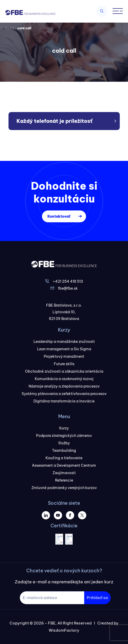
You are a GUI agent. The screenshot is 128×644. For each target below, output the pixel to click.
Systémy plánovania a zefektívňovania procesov (64, 394)
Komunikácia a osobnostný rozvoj (64, 379)
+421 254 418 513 (68, 281)
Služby (64, 443)
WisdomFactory (64, 630)
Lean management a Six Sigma (64, 349)
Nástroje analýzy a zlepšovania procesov (64, 386)
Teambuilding (64, 450)
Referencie (64, 480)
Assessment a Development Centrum (64, 465)
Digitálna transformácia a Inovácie (64, 401)
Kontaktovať (59, 216)
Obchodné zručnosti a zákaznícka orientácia (64, 371)
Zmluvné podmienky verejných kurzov (64, 488)
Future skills (64, 364)
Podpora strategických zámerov (64, 436)
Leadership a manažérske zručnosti (64, 342)
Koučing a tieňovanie (64, 458)
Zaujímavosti (64, 473)
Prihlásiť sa (97, 598)
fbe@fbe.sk (68, 288)
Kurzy (64, 428)
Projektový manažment (64, 356)
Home (10, 28)
